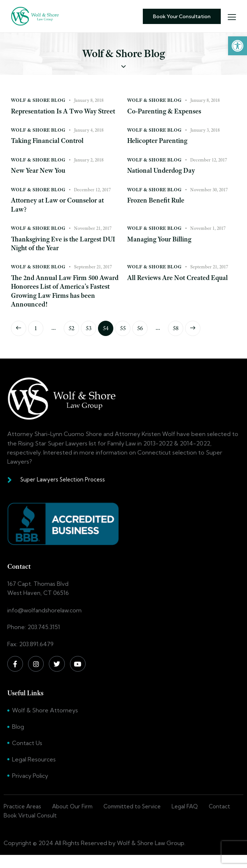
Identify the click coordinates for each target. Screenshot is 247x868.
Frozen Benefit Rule (158, 210)
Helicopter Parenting (160, 150)
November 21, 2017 (93, 238)
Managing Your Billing (162, 250)
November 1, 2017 (208, 238)
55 (125, 338)
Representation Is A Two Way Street (57, 116)
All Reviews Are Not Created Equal (172, 293)
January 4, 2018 (89, 139)
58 (178, 338)
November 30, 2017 (209, 199)
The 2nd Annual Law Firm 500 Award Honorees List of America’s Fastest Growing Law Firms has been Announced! (64, 302)
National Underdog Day (164, 181)
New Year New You (40, 181)
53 (91, 338)
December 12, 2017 (209, 169)
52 (74, 338)
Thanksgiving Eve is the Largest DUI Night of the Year (59, 254)
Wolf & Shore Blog (38, 100)
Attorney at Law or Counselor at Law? (61, 215)
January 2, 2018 (89, 169)
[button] (238, 46)
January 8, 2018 (89, 100)
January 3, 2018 (205, 139)
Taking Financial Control (50, 150)
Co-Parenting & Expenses (167, 111)
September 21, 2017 (93, 278)
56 (142, 338)
